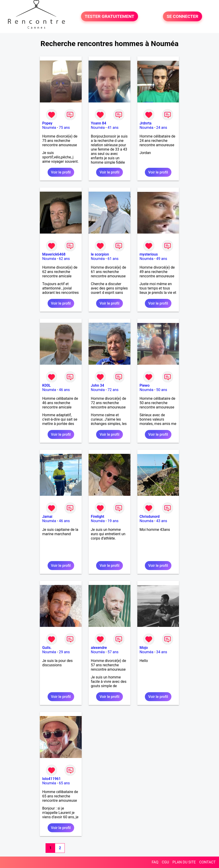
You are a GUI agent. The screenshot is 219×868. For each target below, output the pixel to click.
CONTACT (207, 862)
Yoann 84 (99, 123)
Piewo (145, 385)
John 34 (97, 385)
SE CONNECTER (182, 16)
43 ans (162, 521)
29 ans (64, 652)
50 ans (162, 390)
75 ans (64, 128)
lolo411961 (51, 779)
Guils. (47, 648)
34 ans (162, 652)
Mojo (144, 648)
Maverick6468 (54, 254)
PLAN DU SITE (184, 862)
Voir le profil (61, 172)
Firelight (97, 517)
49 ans (162, 259)
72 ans (113, 390)
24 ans (162, 128)
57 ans (113, 652)
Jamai (47, 517)
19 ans (113, 521)
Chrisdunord (150, 517)
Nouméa (49, 128)
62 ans (64, 259)
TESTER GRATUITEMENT (109, 16)
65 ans (64, 783)
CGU (165, 862)
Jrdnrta (146, 123)
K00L (46, 385)
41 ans (113, 128)
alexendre (99, 648)
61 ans (113, 259)
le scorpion (100, 254)
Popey (47, 123)
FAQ (155, 862)
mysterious (149, 254)
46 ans (64, 390)
